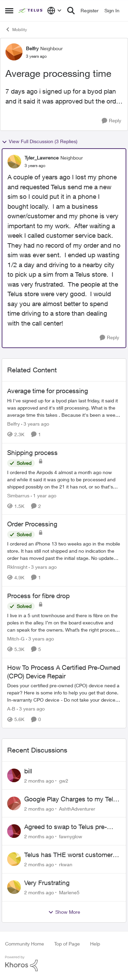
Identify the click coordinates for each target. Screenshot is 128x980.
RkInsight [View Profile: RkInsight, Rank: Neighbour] (17, 567)
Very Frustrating (47, 883)
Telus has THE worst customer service (68, 855)
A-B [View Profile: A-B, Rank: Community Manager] (11, 709)
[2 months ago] (39, 781)
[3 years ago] (35, 424)
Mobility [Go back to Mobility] (16, 29)
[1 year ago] (44, 495)
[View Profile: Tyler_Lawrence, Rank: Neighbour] (14, 162)
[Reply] (111, 121)
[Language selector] (54, 11)
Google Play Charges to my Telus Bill (72, 799)
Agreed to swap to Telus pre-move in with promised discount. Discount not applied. (71, 827)
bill (28, 771)
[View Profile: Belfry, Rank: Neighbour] (14, 52)
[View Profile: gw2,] (14, 775)
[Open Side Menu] (9, 11)
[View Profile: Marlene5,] (14, 887)
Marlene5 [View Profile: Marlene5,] (69, 892)
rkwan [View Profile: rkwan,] (66, 864)
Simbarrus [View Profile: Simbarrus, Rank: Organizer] (18, 495)
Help (95, 944)
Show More (64, 912)
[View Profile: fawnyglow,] (14, 831)
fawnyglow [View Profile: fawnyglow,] (71, 836)
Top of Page (67, 944)
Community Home (25, 944)
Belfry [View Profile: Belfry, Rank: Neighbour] (32, 48)
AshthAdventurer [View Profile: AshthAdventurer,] (77, 808)
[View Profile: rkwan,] (14, 859)
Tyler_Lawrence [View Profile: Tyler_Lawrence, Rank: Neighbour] (42, 158)
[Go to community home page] (31, 11)
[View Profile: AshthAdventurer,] (14, 803)
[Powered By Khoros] (64, 964)
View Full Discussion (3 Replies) (40, 141)
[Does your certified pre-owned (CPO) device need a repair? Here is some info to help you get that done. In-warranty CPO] (64, 693)
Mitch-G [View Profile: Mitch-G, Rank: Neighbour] (16, 639)
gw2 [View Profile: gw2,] (64, 781)
